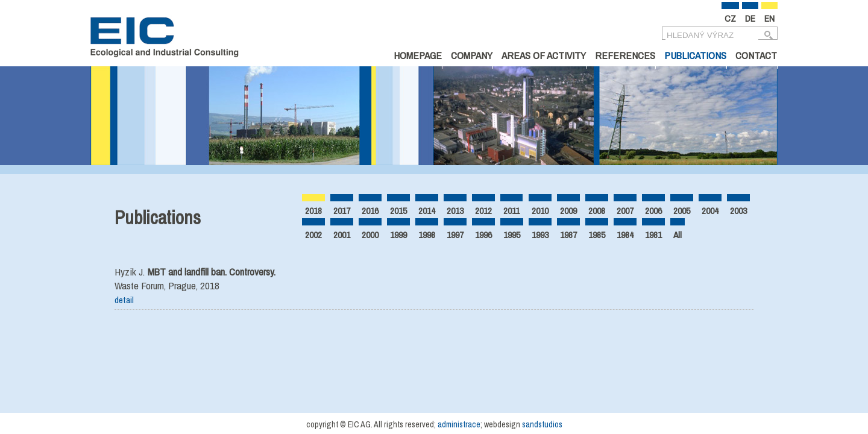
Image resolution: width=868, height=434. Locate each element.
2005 (682, 211)
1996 (483, 235)
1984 (625, 235)
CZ (730, 18)
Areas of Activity (544, 55)
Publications (695, 55)
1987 (568, 235)
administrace (459, 424)
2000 (370, 235)
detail (124, 300)
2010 (540, 211)
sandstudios (542, 424)
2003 (738, 211)
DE (750, 18)
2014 (427, 211)
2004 (710, 211)
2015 (398, 211)
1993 (540, 235)
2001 (342, 235)
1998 (427, 235)
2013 (455, 211)
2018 (313, 211)
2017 (342, 211)
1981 (653, 235)
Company (472, 55)
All (678, 235)
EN (769, 18)
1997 (455, 235)
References (625, 55)
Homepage (418, 55)
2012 (483, 211)
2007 (625, 211)
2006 (653, 211)
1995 (512, 235)
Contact (756, 55)
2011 (511, 211)
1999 (398, 235)
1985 (597, 235)
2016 (370, 211)
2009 (568, 211)
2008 (597, 211)
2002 (313, 235)
